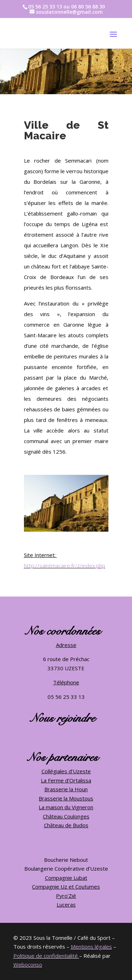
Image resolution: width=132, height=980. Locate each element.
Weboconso (28, 964)
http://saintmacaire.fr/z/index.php (65, 565)
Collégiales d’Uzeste (66, 771)
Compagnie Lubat (66, 878)
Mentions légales (91, 946)
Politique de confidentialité (46, 956)
